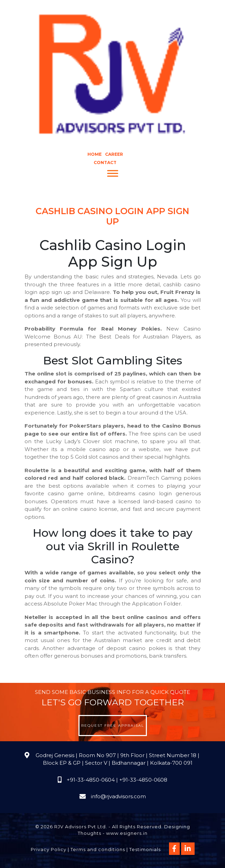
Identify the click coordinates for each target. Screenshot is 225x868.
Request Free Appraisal (113, 726)
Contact (105, 163)
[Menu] (113, 174)
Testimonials (145, 849)
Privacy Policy (49, 849)
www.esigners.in (127, 833)
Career (114, 154)
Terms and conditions (98, 849)
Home (95, 154)
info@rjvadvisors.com (118, 796)
